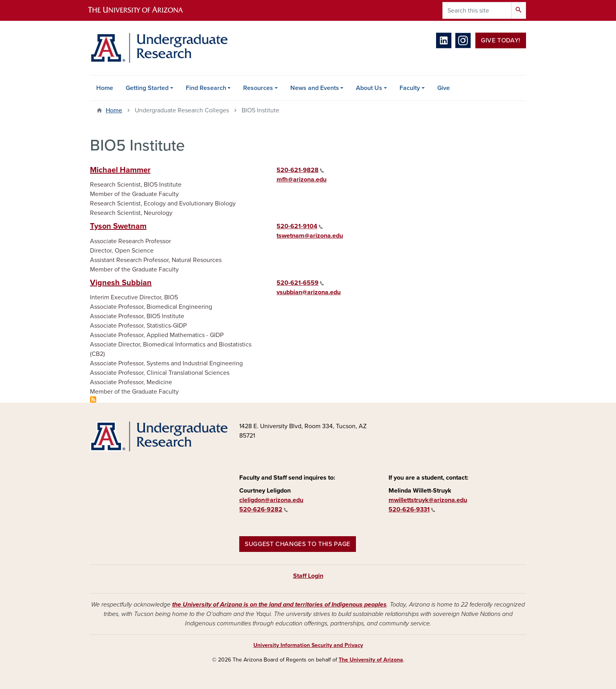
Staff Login (308, 576)
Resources (258, 88)
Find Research (206, 88)
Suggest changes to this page (298, 544)
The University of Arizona (371, 660)
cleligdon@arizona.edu (271, 500)
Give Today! (501, 40)
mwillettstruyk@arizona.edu (428, 500)
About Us (369, 88)
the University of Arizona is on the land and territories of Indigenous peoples (279, 605)
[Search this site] (477, 10)
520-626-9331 (412, 509)
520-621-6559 (300, 283)
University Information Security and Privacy (308, 645)
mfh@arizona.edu (302, 180)
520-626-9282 (264, 509)
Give (444, 88)
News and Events (315, 88)
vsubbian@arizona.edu (309, 292)
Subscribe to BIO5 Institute (93, 399)
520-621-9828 (300, 170)
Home (105, 88)
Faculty (410, 88)
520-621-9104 (300, 226)
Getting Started (147, 88)
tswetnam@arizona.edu (310, 236)
